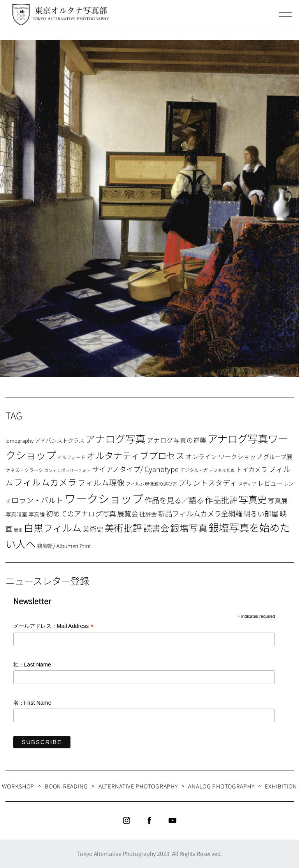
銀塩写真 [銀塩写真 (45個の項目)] (189, 528)
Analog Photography (221, 786)
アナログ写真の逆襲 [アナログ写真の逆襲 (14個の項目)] (177, 440)
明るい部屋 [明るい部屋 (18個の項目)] (261, 513)
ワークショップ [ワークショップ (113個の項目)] (104, 498)
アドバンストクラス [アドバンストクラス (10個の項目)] (59, 440)
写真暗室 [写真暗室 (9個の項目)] (16, 514)
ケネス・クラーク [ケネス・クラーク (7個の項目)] (24, 470)
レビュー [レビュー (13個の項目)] (270, 483)
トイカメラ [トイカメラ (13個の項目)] (252, 469)
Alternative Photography (138, 786)
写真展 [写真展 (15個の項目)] (278, 500)
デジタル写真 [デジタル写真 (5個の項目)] (222, 470)
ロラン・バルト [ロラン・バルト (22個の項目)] (37, 500)
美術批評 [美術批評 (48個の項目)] (123, 528)
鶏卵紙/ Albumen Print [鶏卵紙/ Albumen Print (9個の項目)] (64, 546)
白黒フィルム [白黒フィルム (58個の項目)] (53, 527)
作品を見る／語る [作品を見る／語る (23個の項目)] (174, 500)
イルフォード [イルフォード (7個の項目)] (71, 457)
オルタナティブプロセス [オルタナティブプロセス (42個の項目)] (135, 455)
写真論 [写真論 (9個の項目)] (37, 514)
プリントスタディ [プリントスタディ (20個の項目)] (208, 482)
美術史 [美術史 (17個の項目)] (93, 529)
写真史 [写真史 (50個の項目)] (253, 499)
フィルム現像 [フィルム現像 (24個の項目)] (101, 482)
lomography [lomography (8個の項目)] (19, 441)
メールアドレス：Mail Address (54, 627)
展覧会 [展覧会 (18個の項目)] (128, 513)
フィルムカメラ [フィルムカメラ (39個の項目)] (45, 482)
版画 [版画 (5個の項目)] (18, 530)
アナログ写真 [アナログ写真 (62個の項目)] (115, 438)
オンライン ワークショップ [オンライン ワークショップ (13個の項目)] (224, 456)
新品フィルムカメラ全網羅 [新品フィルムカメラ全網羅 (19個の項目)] (200, 513)
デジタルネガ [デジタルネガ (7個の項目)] (194, 470)
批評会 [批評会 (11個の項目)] (148, 514)
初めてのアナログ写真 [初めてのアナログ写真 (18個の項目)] (81, 513)
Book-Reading (66, 786)
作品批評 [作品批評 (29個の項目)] (221, 500)
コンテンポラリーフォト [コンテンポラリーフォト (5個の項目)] (67, 470)
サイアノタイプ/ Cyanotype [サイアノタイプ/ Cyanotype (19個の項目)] (135, 469)
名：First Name (32, 703)
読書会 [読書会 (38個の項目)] (156, 528)
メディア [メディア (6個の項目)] (247, 483)
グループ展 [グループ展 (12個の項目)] (278, 456)
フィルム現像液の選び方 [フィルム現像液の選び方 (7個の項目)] (151, 484)
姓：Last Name (32, 665)
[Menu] (285, 14)
